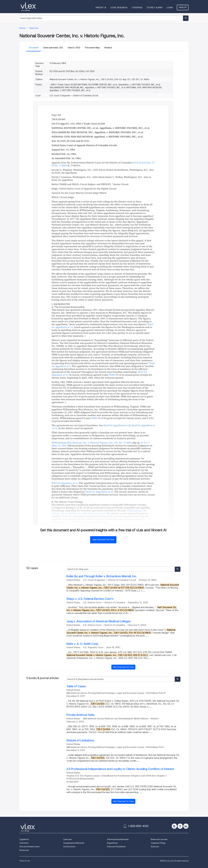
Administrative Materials (118, 839)
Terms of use (25, 861)
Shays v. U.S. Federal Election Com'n (90, 599)
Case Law (67, 839)
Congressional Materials (74, 843)
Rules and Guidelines (116, 847)
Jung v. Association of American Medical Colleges (99, 621)
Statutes (155, 847)
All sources (24, 850)
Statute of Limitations (80, 740)
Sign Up (183, 7)
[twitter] (174, 826)
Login (170, 8)
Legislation (24, 839)
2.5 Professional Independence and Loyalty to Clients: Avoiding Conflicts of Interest (120, 769)
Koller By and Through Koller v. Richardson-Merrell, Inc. (102, 576)
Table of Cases (76, 686)
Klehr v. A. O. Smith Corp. (82, 644)
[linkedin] (186, 826)
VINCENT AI (101, 8)
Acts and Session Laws (29, 847)
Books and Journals (159, 839)
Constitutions (69, 847)
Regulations (112, 843)
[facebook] (180, 826)
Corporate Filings (158, 843)
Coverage (137, 8)
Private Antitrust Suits (80, 715)
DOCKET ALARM (155, 8)
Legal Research (119, 8)
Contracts (24, 843)
